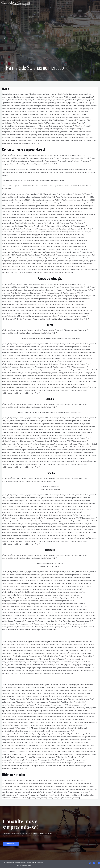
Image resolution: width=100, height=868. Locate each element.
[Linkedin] (94, 863)
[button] (11, 844)
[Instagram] (90, 863)
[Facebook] (99, 863)
